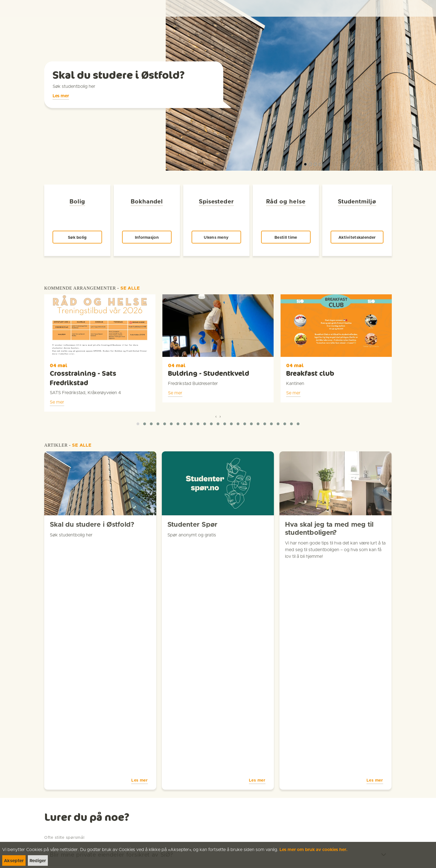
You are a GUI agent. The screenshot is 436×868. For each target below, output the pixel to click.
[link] (14, 8)
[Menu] (426, 8)
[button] (138, 410)
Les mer (61, 101)
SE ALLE (130, 274)
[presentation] (216, 402)
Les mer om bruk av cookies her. (314, 850)
